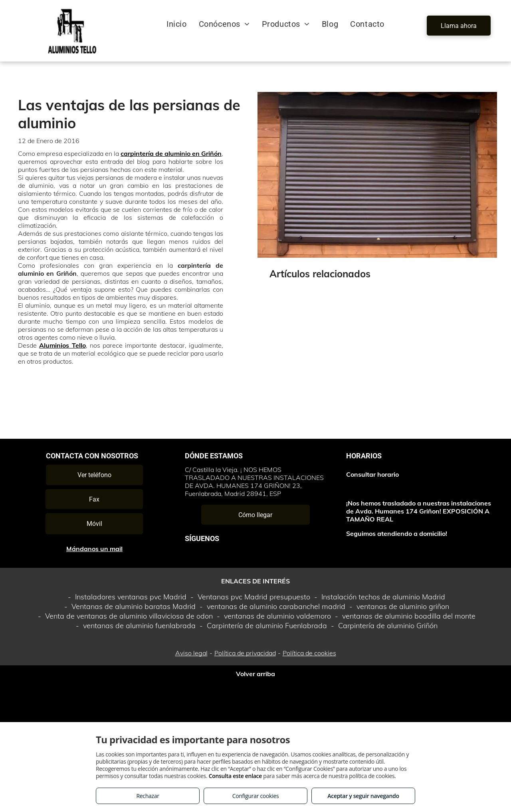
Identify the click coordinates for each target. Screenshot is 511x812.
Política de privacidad (245, 653)
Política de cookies (309, 653)
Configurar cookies (256, 796)
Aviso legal (191, 653)
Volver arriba (255, 674)
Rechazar (148, 796)
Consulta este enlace (235, 776)
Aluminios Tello (62, 345)
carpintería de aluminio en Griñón (171, 153)
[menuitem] (177, 24)
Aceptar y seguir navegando (363, 796)
